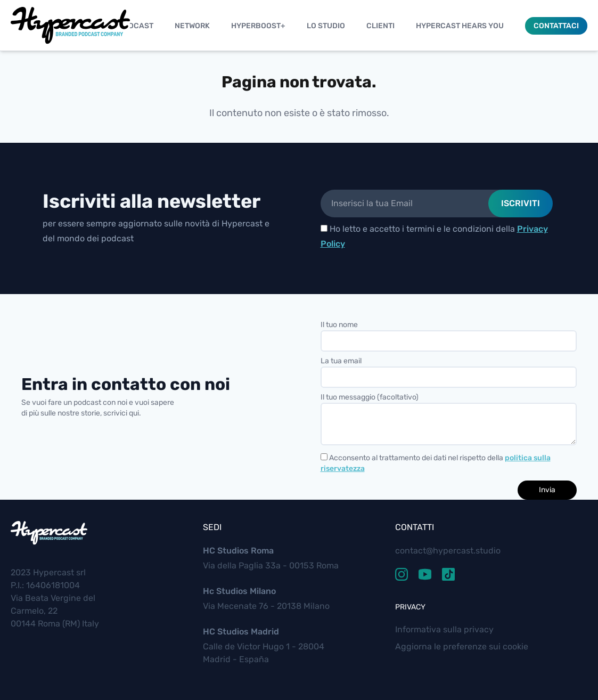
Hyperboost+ (258, 26)
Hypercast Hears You (460, 26)
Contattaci (556, 26)
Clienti (380, 26)
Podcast (136, 26)
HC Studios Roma (238, 551)
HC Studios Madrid (241, 632)
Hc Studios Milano (239, 591)
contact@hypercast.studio (448, 551)
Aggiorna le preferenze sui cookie (462, 646)
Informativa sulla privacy (444, 629)
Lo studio (326, 26)
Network (192, 26)
